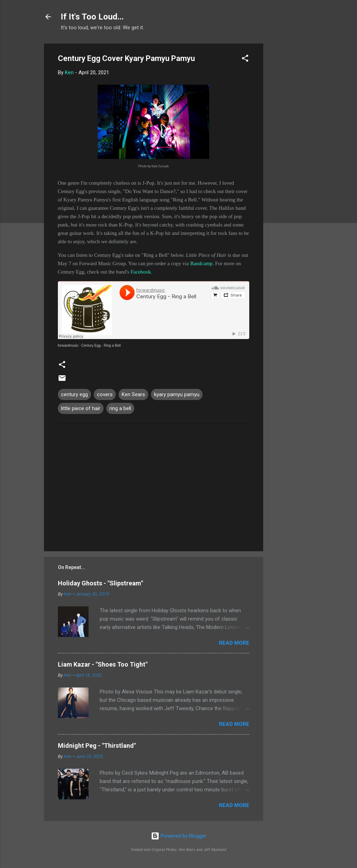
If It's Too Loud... (92, 17)
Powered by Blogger (179, 836)
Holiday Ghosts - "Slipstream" (100, 583)
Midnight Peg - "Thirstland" (97, 746)
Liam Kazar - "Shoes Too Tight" (103, 664)
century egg (74, 394)
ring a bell (120, 408)
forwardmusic (68, 345)
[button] (245, 59)
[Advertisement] (291, 148)
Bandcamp (201, 263)
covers (105, 394)
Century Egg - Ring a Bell (101, 345)
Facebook (140, 272)
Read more (234, 643)
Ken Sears (133, 394)
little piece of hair (81, 408)
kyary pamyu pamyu (177, 394)
